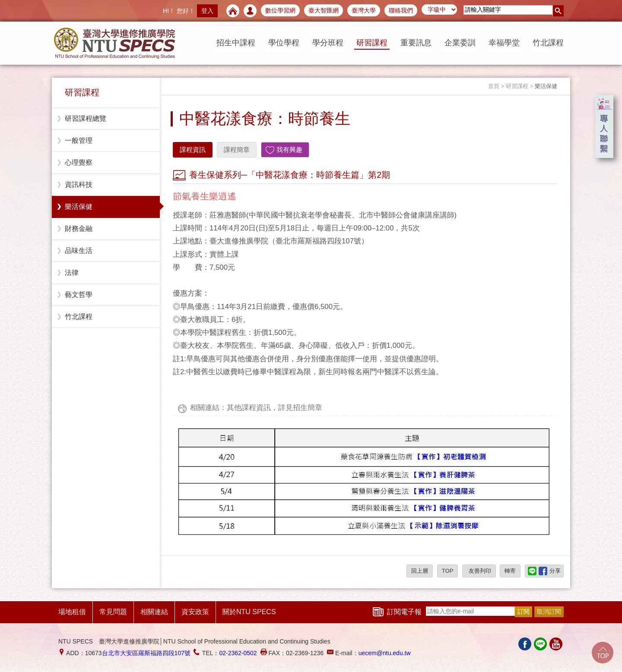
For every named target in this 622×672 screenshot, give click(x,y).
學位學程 (284, 43)
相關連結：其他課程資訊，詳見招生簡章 (256, 408)
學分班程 (328, 43)
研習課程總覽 (86, 118)
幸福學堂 (504, 43)
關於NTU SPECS (249, 612)
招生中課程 (236, 43)
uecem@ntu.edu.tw (385, 653)
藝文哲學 (79, 295)
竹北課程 (548, 43)
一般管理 (79, 140)
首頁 (494, 86)
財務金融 (79, 229)
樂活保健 (79, 207)
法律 (72, 273)
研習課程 (372, 43)
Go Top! (603, 653)
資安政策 (195, 612)
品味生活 (79, 251)
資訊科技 (79, 185)
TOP (448, 571)
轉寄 (510, 571)
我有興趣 (289, 150)
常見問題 (113, 612)
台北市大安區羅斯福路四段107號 (146, 653)
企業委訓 (460, 43)
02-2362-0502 (238, 653)
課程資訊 (193, 150)
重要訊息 (416, 43)
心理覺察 (79, 162)
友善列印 (479, 571)
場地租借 (72, 612)
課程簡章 (237, 150)
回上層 (420, 571)
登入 (207, 11)
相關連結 (154, 612)
